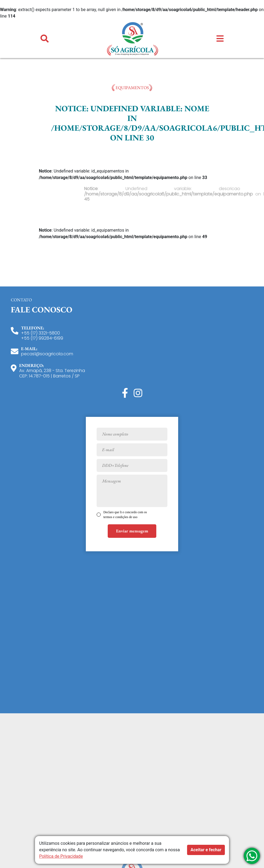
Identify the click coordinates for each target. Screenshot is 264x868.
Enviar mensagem (132, 531)
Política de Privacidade (61, 856)
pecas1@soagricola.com (47, 354)
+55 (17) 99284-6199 (42, 338)
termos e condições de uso (120, 517)
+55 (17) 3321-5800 (40, 333)
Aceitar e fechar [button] (206, 850)
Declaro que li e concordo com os (125, 515)
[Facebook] (125, 393)
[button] (45, 39)
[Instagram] (138, 393)
